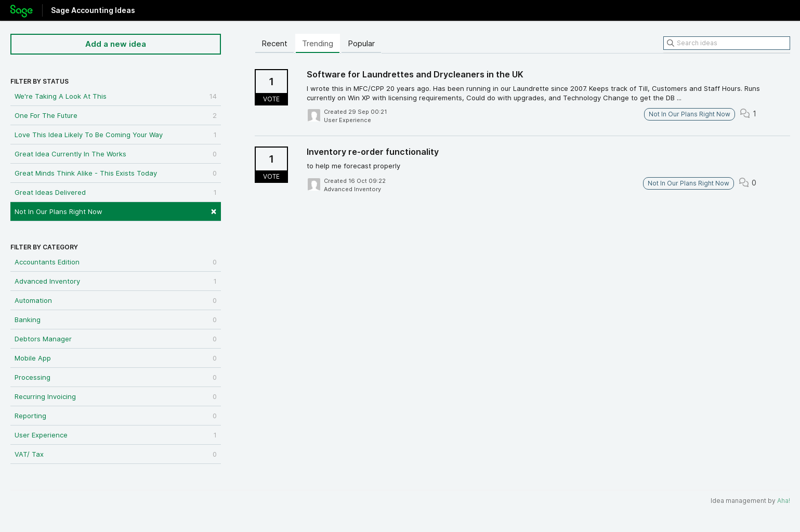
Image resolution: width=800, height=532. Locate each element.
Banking (116, 320)
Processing (116, 377)
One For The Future (116, 115)
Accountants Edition (116, 262)
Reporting (116, 416)
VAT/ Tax (116, 454)
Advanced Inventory (116, 281)
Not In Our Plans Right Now (116, 211)
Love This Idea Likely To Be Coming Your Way (116, 135)
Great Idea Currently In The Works (116, 154)
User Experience (116, 435)
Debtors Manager (116, 339)
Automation (116, 300)
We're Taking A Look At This (116, 96)
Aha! (784, 501)
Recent (274, 43)
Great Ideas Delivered (116, 192)
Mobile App (116, 358)
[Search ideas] (727, 43)
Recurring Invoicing (116, 396)
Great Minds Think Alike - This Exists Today (116, 173)
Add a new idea (116, 44)
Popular (361, 43)
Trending (318, 43)
